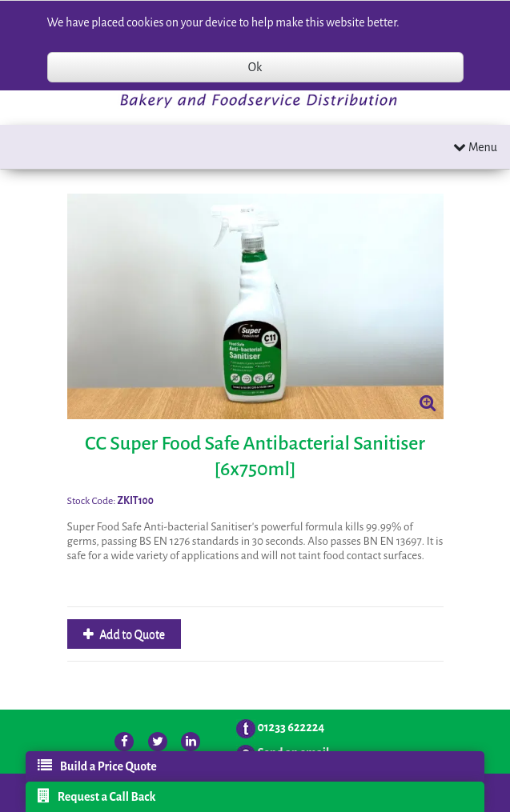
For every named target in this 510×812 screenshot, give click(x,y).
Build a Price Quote (97, 766)
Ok (255, 67)
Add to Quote (132, 634)
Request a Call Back (97, 796)
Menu (475, 147)
